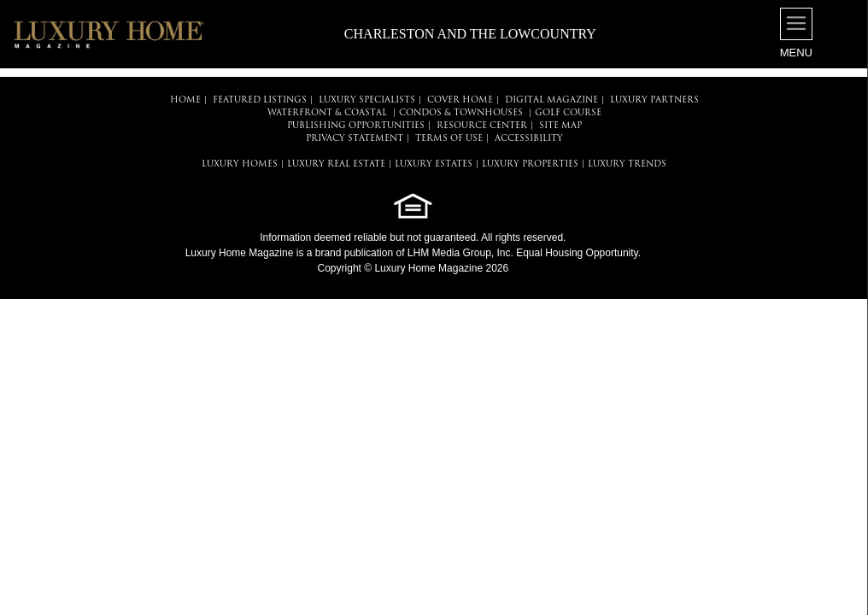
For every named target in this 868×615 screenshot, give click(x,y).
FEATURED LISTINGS (260, 100)
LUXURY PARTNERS (654, 100)
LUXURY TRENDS (627, 164)
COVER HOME (460, 100)
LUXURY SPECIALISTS (367, 100)
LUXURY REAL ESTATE (336, 164)
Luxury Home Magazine (240, 253)
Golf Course (568, 113)
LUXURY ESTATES (434, 164)
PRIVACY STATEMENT (355, 139)
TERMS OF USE (449, 139)
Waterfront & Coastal (327, 113)
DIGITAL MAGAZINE (551, 100)
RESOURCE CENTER (482, 126)
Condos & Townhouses (461, 113)
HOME (185, 100)
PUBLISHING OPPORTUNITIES (356, 126)
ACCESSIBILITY (529, 139)
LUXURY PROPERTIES (530, 164)
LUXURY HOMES (240, 164)
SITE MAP (560, 126)
